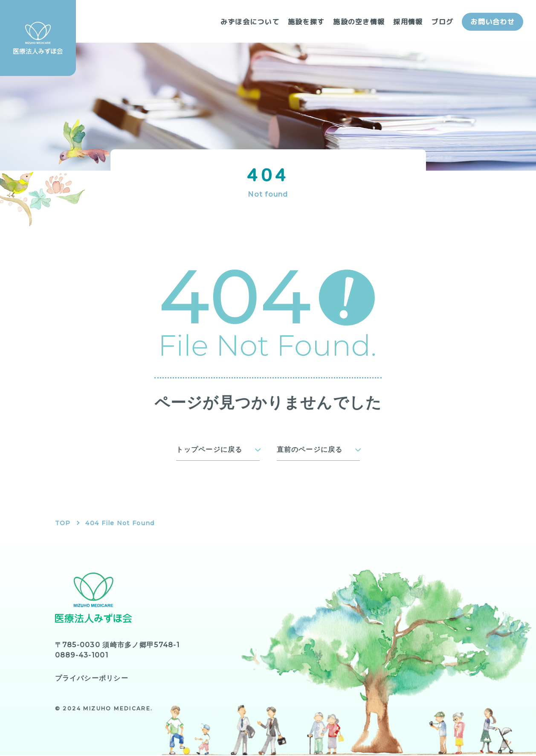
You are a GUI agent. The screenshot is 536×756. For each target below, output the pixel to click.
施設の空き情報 (359, 22)
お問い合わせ (493, 22)
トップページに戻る (209, 450)
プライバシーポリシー (92, 679)
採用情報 (408, 22)
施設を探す (306, 22)
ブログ (442, 22)
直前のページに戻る (310, 450)
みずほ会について (250, 22)
